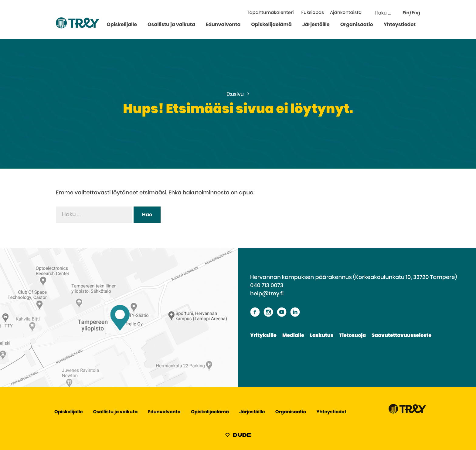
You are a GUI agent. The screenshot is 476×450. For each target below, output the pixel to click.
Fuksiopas (313, 13)
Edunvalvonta (223, 25)
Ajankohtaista (346, 13)
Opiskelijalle (122, 25)
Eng (416, 13)
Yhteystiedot (400, 25)
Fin (406, 13)
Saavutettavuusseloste (401, 336)
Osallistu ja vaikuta (171, 25)
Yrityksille (263, 336)
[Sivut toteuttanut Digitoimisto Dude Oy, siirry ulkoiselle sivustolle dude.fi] (238, 436)
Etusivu (235, 95)
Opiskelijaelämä (271, 25)
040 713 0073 (267, 286)
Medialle (293, 336)
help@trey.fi (267, 294)
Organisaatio (357, 25)
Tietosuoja (352, 336)
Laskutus (322, 336)
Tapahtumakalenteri (270, 13)
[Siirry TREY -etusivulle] (407, 412)
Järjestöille (316, 25)
